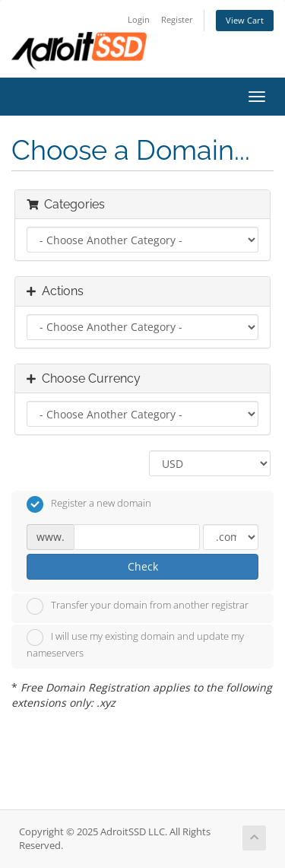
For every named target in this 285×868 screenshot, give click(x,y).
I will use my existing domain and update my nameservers (135, 644)
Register (177, 19)
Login (139, 19)
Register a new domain (89, 504)
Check (143, 566)
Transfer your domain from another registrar (138, 606)
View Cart (245, 20)
